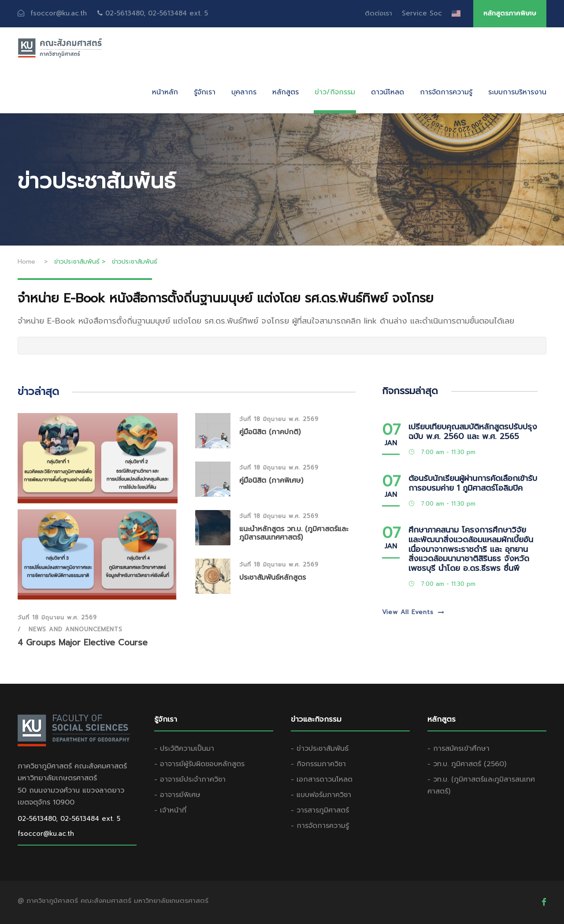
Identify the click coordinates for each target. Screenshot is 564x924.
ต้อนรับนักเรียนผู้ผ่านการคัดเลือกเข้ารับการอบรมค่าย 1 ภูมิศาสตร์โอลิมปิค (473, 483)
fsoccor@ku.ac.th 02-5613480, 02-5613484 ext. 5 (119, 13)
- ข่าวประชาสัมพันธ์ (320, 749)
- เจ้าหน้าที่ (170, 810)
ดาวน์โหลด (388, 92)
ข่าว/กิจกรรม (335, 92)
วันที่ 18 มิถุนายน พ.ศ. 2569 (57, 617)
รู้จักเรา (205, 92)
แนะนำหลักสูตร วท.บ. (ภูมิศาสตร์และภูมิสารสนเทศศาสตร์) (294, 533)
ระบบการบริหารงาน (517, 92)
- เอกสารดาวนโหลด (322, 779)
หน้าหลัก (165, 92)
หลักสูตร (286, 92)
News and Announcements (76, 629)
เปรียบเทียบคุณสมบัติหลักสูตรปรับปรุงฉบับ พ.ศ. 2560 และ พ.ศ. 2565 (473, 432)
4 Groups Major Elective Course (83, 643)
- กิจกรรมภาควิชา (318, 764)
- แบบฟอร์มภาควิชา (321, 795)
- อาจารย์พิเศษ (177, 795)
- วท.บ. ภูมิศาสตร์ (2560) (467, 764)
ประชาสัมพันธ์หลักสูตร (273, 577)
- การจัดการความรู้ (320, 826)
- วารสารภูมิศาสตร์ (320, 810)
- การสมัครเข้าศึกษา (458, 749)
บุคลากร (244, 92)
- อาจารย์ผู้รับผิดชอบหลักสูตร (199, 764)
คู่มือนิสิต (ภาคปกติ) (270, 432)
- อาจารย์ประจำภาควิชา (190, 779)
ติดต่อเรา (378, 13)
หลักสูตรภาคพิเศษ (510, 13)
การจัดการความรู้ (446, 92)
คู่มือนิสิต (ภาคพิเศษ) (271, 481)
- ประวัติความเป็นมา (184, 749)
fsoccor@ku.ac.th (46, 834)
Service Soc (422, 13)
